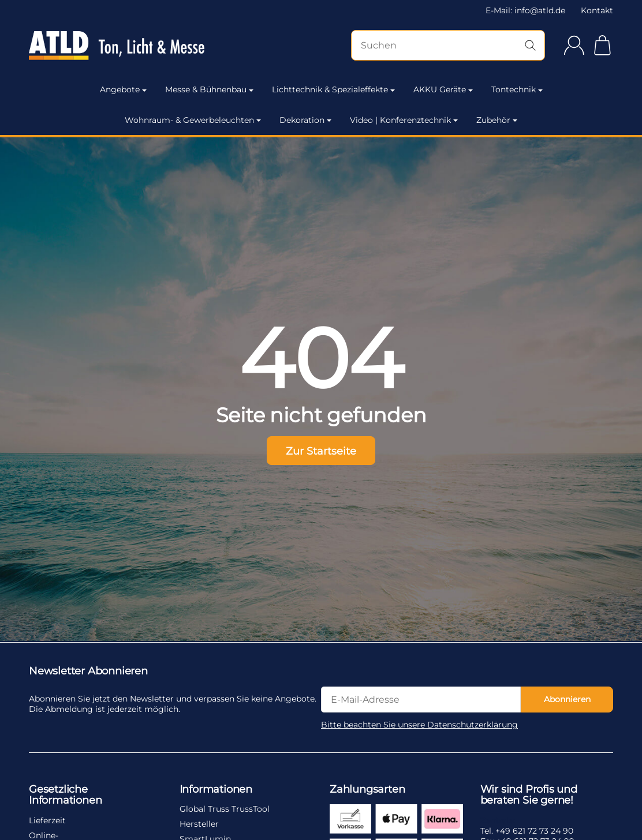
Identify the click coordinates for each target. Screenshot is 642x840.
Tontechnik (517, 89)
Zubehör (497, 120)
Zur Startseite (321, 451)
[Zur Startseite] (117, 46)
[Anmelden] (574, 45)
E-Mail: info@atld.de (525, 10)
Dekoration (305, 120)
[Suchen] (448, 45)
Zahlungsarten (367, 790)
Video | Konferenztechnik (404, 120)
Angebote (123, 89)
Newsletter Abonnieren (88, 672)
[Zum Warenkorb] (602, 45)
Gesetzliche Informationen (65, 796)
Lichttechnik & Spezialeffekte (333, 89)
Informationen (216, 790)
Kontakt (597, 10)
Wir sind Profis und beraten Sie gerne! (529, 796)
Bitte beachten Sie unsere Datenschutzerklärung (419, 725)
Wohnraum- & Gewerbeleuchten (193, 120)
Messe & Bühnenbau (209, 89)
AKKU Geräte (443, 89)
